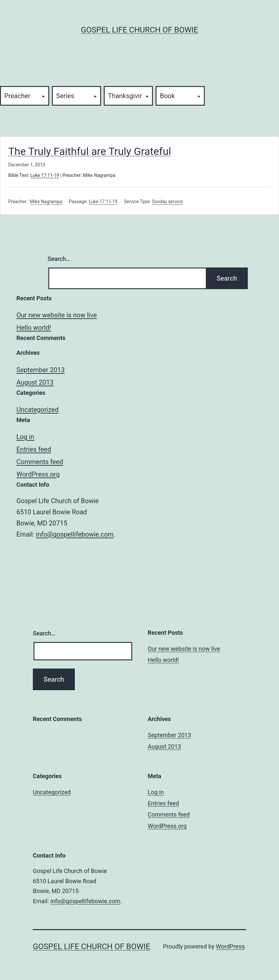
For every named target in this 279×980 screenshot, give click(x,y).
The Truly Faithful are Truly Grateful (90, 151)
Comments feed (40, 462)
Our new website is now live (57, 315)
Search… (59, 259)
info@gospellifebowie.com (75, 534)
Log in (25, 437)
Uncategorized (37, 410)
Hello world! (34, 328)
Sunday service (167, 202)
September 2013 (41, 370)
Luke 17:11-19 (45, 175)
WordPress (230, 946)
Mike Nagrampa (46, 202)
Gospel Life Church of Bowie (139, 30)
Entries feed (34, 449)
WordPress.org (38, 474)
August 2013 (35, 382)
